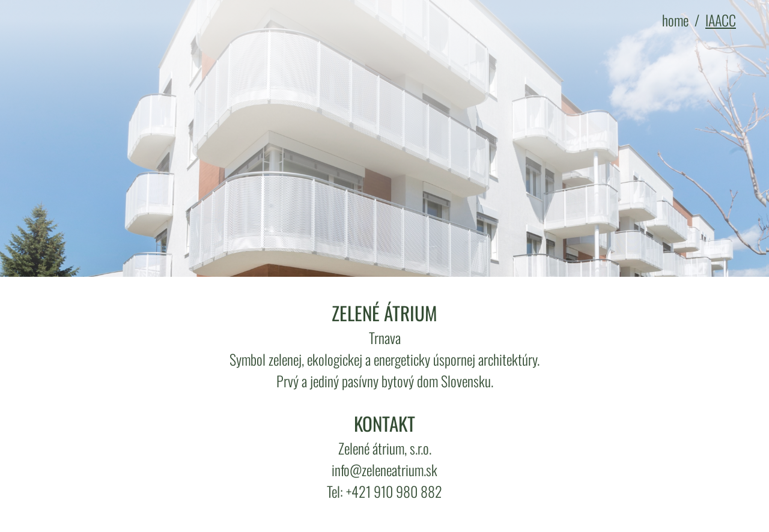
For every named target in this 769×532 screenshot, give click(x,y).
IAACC (721, 20)
